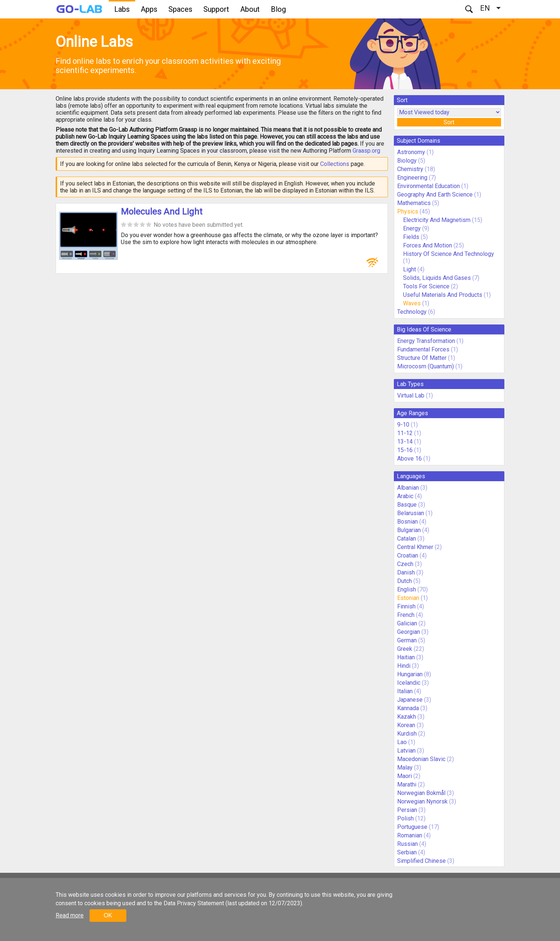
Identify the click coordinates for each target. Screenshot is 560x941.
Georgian (409, 632)
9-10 (403, 425)
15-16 (405, 450)
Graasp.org (366, 151)
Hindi (404, 666)
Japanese (410, 700)
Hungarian (410, 674)
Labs (122, 9)
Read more (70, 915)
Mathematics (414, 203)
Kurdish (407, 734)
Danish (406, 572)
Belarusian (411, 513)
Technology (412, 312)
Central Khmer (415, 547)
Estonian (408, 598)
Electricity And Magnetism (437, 220)
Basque (407, 505)
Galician (407, 623)
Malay (405, 768)
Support (216, 9)
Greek (405, 649)
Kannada (408, 708)
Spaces (180, 9)
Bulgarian (409, 530)
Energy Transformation (426, 341)
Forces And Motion (428, 245)
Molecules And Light (162, 212)
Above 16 (409, 459)
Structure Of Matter (422, 358)
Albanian (408, 488)
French (406, 615)
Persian (407, 810)
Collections (335, 164)
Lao (402, 742)
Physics (408, 211)
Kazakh (407, 717)
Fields (411, 237)
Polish (405, 818)
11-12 (405, 433)
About (250, 9)
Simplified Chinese (421, 861)
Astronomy (411, 152)
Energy (412, 228)
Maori (405, 776)
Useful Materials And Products (443, 295)
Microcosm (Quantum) (426, 366)
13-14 (405, 442)
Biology (407, 161)
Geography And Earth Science (435, 195)
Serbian (407, 852)
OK (108, 915)
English (407, 589)
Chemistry (410, 169)
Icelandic (409, 683)
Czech (405, 564)
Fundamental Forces (423, 349)
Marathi (407, 784)
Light (409, 269)
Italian (405, 691)
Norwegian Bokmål (421, 793)
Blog (278, 9)
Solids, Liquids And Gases (437, 278)
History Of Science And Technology (449, 254)
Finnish (406, 606)
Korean (406, 725)
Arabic (405, 496)
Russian (407, 844)
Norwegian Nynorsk (422, 801)
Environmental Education (428, 186)
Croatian (408, 555)
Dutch (405, 581)
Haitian (406, 657)
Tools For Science (426, 286)
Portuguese (412, 827)
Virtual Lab (411, 395)
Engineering (412, 178)
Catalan (407, 539)
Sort (449, 122)
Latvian (406, 751)
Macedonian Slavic (421, 759)
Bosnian (407, 522)
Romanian (410, 835)
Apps (149, 9)
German (407, 640)
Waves (413, 303)
